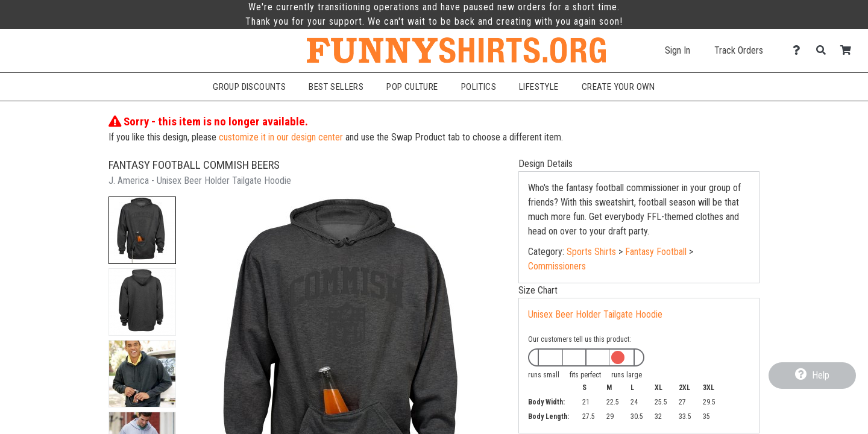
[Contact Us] (800, 50)
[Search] (824, 50)
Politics (479, 87)
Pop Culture (412, 87)
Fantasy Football (656, 252)
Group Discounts (249, 87)
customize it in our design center (281, 137)
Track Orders (739, 50)
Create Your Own (618, 87)
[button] (142, 230)
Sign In (678, 50)
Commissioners (557, 266)
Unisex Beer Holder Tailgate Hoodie (595, 314)
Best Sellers (336, 87)
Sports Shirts (591, 252)
